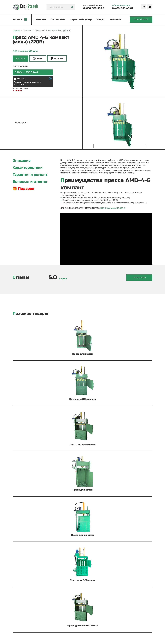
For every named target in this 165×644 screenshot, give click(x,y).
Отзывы (21, 277)
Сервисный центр (81, 20)
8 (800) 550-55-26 (94, 8)
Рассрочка (57, 59)
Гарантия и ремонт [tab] (31, 175)
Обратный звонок (141, 20)
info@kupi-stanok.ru (121, 5)
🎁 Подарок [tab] (24, 189)
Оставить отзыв (141, 277)
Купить (21, 59)
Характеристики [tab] (28, 168)
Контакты (116, 20)
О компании (58, 20)
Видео (101, 20)
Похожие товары (30, 314)
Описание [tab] (22, 161)
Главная (41, 20)
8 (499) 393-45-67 (123, 8)
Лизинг (38, 59)
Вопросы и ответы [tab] (30, 182)
